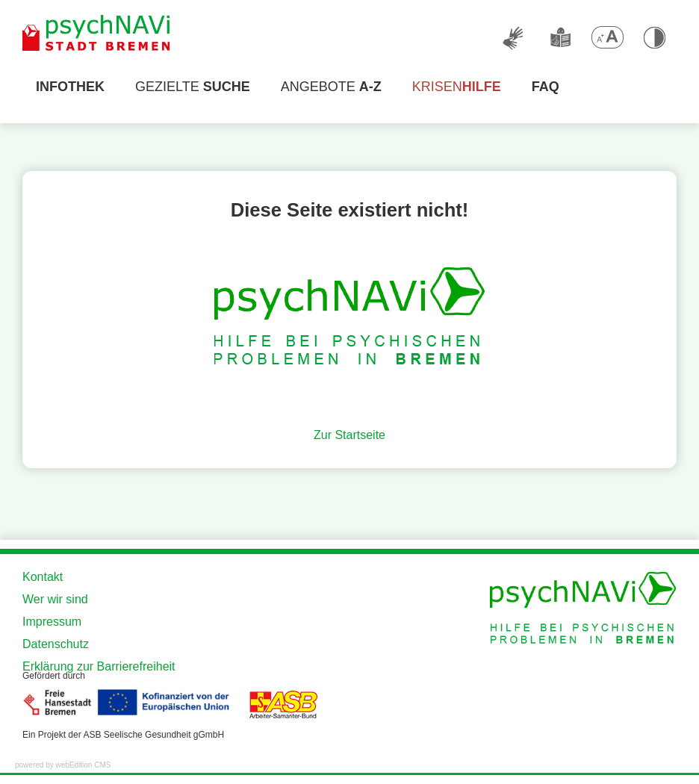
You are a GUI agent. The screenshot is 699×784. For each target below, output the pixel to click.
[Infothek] (70, 87)
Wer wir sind (55, 599)
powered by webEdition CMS (63, 765)
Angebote (331, 87)
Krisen (457, 87)
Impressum (52, 622)
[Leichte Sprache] (560, 37)
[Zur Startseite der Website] (97, 34)
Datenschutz (56, 644)
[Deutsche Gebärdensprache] (514, 37)
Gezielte (193, 87)
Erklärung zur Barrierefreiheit (99, 666)
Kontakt (43, 577)
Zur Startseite (349, 435)
